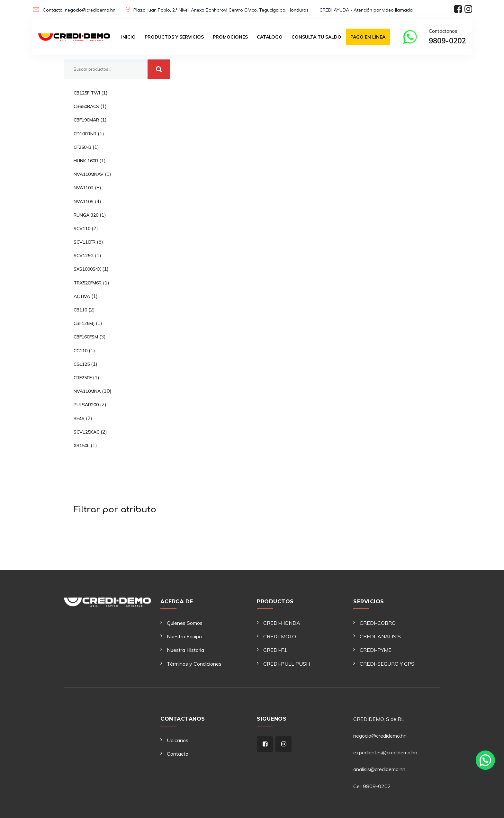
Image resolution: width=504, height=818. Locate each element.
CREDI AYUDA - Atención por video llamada (366, 10)
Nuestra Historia (185, 650)
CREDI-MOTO (280, 636)
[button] (485, 759)
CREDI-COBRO (378, 623)
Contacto (178, 754)
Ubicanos (178, 740)
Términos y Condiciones (194, 664)
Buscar (159, 69)
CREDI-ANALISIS (380, 636)
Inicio (128, 37)
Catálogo (270, 37)
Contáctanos (447, 38)
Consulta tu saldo (316, 37)
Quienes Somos (185, 623)
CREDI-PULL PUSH (287, 664)
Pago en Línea (368, 37)
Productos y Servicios (174, 37)
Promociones (230, 37)
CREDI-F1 (275, 650)
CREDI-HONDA (282, 623)
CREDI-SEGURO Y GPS (387, 664)
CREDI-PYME (376, 650)
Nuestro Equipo (184, 636)
